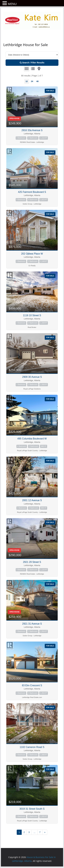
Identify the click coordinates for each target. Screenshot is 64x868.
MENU (12, 4)
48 (37, 81)
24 (32, 81)
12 (27, 81)
